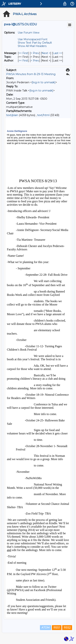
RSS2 (67, 628)
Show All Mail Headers (32, 46)
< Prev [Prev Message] (35, 53)
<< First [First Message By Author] (23, 61)
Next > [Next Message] (46, 53)
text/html (43, 115)
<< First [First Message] (23, 53)
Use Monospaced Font (33, 39)
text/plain (12, 115)
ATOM (46, 628)
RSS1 (57, 628)
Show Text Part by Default (35, 43)
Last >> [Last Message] (58, 53)
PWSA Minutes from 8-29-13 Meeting (31, 74)
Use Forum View (29, 33)
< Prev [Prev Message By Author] (35, 61)
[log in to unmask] (44, 82)
